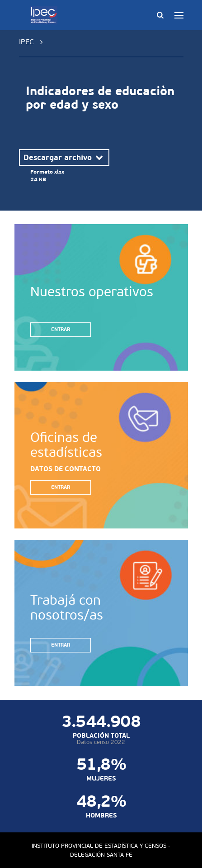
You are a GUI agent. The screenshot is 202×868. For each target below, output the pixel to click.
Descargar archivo (64, 157)
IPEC (26, 42)
